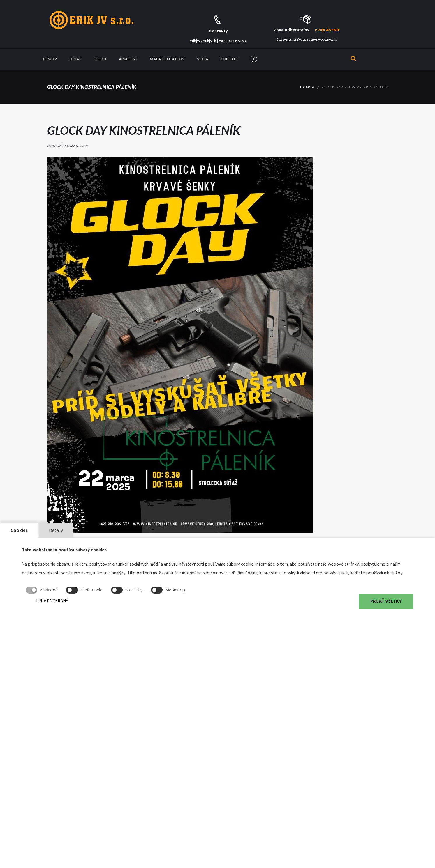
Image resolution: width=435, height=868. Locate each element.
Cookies (19, 530)
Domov (49, 59)
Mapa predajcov (167, 59)
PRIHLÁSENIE (327, 30)
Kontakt (230, 59)
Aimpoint (128, 59)
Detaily (56, 530)
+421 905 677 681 (233, 41)
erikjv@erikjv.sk (203, 41)
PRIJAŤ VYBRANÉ (54, 601)
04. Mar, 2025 (76, 146)
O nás (75, 59)
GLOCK (100, 59)
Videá (203, 59)
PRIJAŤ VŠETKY (386, 601)
